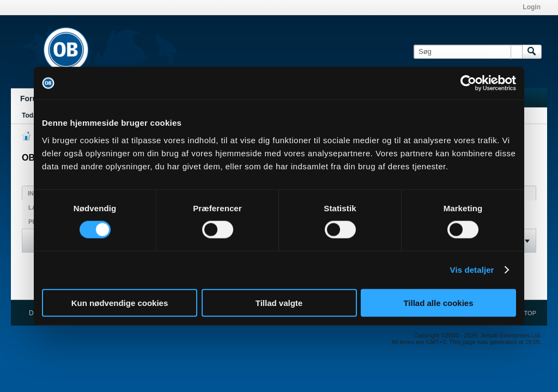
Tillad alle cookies (438, 302)
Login (532, 7)
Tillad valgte (279, 302)
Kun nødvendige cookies (120, 302)
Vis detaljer (472, 270)
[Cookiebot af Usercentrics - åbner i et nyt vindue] (468, 83)
